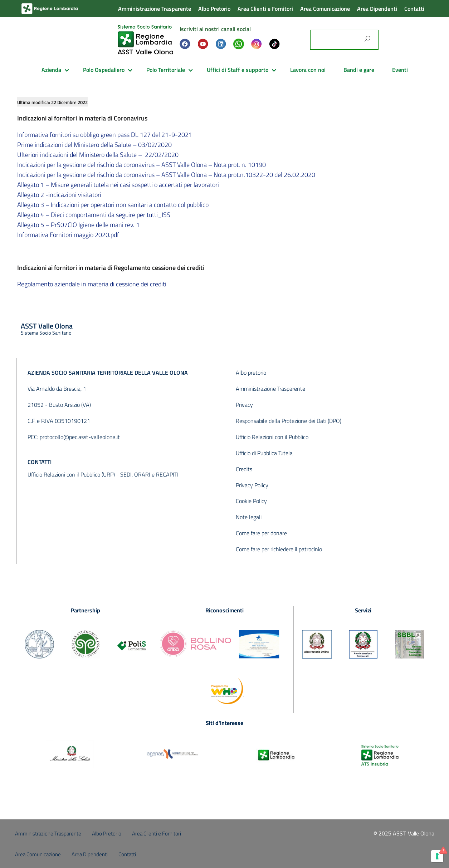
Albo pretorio (251, 373)
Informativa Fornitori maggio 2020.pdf (68, 235)
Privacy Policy (252, 485)
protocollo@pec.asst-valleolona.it (80, 437)
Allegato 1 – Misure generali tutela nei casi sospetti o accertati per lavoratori (118, 185)
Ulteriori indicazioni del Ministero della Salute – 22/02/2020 (98, 155)
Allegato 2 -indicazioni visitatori (59, 195)
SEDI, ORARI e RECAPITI (149, 474)
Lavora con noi (308, 70)
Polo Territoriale (166, 70)
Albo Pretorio (214, 9)
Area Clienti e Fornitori (265, 9)
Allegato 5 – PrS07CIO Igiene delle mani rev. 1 (78, 225)
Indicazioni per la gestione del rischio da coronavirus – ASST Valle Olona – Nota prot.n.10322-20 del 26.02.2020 (166, 175)
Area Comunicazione (325, 9)
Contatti (414, 9)
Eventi (400, 70)
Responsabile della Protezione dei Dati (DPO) (289, 421)
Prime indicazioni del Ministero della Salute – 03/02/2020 (94, 145)
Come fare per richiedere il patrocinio (279, 549)
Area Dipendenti (377, 9)
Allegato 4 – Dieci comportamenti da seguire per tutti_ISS (94, 215)
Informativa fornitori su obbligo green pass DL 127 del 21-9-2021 (105, 135)
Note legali (249, 517)
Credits (244, 469)
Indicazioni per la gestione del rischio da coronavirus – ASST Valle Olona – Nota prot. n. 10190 (141, 165)
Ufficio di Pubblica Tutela (264, 453)
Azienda (51, 70)
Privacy (244, 405)
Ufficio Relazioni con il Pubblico (272, 437)
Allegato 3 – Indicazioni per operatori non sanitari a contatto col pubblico (113, 205)
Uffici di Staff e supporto (238, 70)
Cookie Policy (251, 501)
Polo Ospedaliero (104, 70)
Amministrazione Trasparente (155, 9)
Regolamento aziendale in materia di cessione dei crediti (92, 284)
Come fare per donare (261, 533)
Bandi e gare (359, 70)
